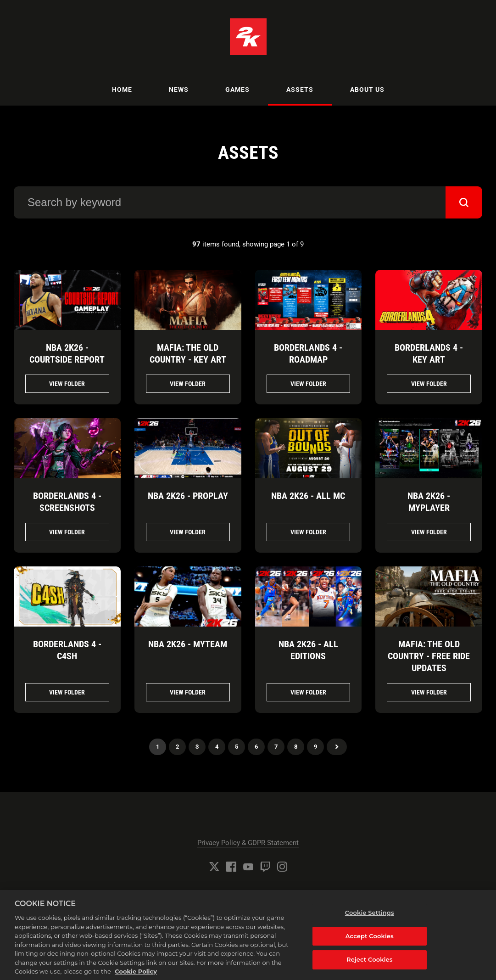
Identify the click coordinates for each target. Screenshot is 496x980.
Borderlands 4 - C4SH (67, 650)
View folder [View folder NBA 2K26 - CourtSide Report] (67, 384)
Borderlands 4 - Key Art (429, 353)
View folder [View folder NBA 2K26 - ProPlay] (188, 532)
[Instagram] (282, 867)
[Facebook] (231, 867)
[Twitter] (214, 867)
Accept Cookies (370, 941)
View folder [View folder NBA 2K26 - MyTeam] (188, 692)
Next (337, 747)
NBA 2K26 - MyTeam (188, 644)
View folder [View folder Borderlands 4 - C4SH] (67, 692)
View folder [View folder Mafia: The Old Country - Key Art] (188, 384)
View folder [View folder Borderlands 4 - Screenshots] (67, 532)
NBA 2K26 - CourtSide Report (67, 353)
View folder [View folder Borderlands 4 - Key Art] (429, 384)
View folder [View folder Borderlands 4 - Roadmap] (308, 384)
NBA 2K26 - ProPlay (188, 496)
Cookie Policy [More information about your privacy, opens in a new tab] (136, 976)
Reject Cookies (370, 964)
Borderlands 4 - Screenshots (67, 502)
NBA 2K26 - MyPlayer (429, 502)
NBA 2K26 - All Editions (308, 650)
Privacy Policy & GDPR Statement (248, 843)
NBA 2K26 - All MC (308, 496)
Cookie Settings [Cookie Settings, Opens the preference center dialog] (370, 917)
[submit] (464, 202)
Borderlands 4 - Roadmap (308, 353)
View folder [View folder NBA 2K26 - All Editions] (308, 692)
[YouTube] (248, 867)
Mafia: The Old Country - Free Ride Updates (429, 656)
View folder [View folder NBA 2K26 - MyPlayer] (429, 532)
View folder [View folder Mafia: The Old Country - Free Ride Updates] (429, 692)
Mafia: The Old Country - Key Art (188, 353)
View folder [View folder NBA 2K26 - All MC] (308, 532)
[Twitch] (265, 867)
